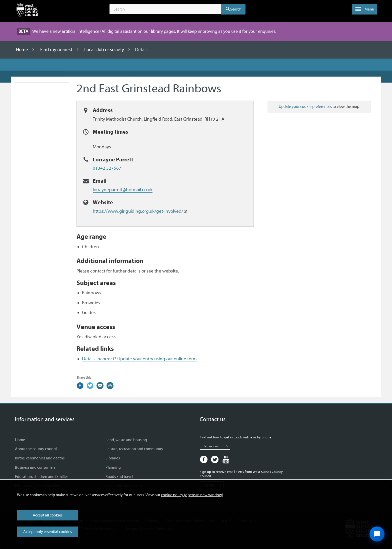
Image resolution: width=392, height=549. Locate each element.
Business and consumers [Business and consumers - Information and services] (35, 467)
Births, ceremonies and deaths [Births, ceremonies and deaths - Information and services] (40, 458)
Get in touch (217, 446)
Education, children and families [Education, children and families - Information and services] (42, 477)
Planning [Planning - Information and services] (113, 467)
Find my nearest (57, 50)
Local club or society (105, 50)
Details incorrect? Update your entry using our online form (139, 359)
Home (22, 50)
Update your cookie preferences (305, 107)
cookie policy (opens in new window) (192, 495)
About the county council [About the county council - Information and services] (36, 449)
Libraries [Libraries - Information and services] (113, 458)
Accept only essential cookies (47, 532)
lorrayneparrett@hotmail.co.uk (123, 190)
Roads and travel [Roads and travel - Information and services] (119, 477)
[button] (365, 9)
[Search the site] (165, 9)
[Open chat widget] (377, 534)
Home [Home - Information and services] (20, 440)
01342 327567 (107, 168)
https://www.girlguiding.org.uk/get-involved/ (138, 211)
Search (236, 9)
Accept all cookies (48, 515)
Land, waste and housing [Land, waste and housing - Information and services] (126, 440)
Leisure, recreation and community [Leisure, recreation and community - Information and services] (134, 449)
